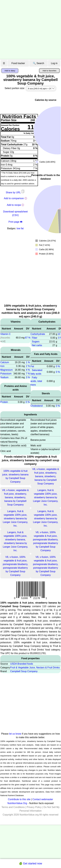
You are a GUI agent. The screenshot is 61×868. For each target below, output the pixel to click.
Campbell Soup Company (24, 671)
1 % (28, 362)
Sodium (4, 377)
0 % (28, 402)
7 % (28, 374)
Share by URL (15, 192)
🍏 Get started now (30, 863)
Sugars (36, 342)
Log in (54, 63)
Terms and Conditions (13, 807)
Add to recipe (14, 205)
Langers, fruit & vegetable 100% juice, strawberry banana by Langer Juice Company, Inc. (46, 497)
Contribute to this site (19, 799)
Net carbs (37, 345)
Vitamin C (5, 334)
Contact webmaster (43, 799)
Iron (2, 366)
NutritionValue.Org (17, 803)
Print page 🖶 (15, 222)
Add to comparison (14, 198)
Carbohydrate (38, 334)
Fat (32, 366)
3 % (28, 377)
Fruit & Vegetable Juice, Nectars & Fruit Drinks (35, 668)
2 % (28, 366)
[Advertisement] (28, 30)
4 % (28, 370)
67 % (28, 338)
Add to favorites (49, 71)
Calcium (5, 362)
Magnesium (7, 370)
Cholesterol (37, 406)
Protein (4, 402)
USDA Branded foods (22, 664)
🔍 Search (38, 63)
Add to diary (10, 71)
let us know (15, 734)
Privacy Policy (34, 807)
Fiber (34, 338)
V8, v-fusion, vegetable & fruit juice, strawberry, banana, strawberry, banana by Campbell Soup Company (46, 476)
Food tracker (18, 63)
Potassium (6, 374)
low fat (20, 228)
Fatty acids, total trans (36, 381)
